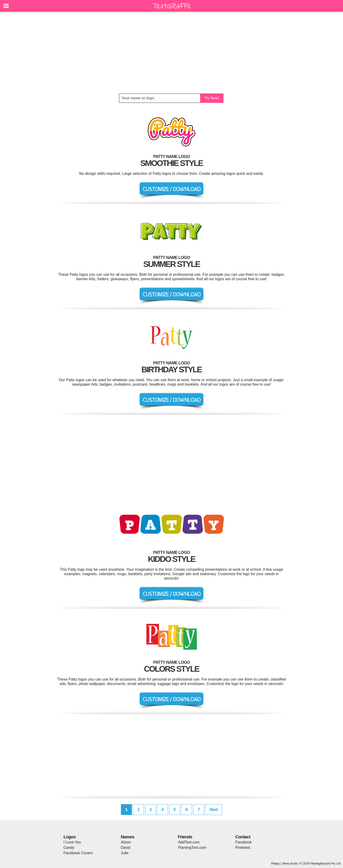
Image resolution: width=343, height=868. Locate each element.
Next (214, 810)
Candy (69, 848)
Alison (126, 842)
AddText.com (189, 842)
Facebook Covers (78, 853)
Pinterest (243, 848)
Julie (125, 853)
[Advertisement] (172, 53)
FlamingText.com (192, 848)
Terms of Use (290, 863)
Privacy (275, 863)
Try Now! (212, 98)
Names (128, 837)
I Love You (72, 842)
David (126, 848)
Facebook (244, 842)
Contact (243, 837)
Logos (70, 837)
